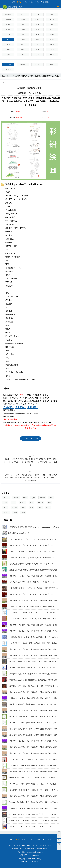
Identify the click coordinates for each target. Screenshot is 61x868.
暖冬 (48, 508)
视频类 (23, 64)
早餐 (32, 508)
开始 (50, 503)
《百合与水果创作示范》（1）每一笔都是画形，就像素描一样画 (31, 594)
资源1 (19, 2)
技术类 (52, 30)
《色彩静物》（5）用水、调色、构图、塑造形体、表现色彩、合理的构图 (34, 698)
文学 (52, 25)
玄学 (37, 40)
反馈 (43, 2)
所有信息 (8, 15)
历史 (23, 45)
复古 (32, 503)
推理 (37, 35)
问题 (48, 2)
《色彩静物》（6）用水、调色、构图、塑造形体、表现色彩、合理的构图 (34, 631)
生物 (8, 50)
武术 (37, 30)
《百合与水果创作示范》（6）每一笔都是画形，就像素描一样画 (31, 582)
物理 (37, 50)
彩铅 (33, 498)
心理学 (23, 40)
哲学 (52, 40)
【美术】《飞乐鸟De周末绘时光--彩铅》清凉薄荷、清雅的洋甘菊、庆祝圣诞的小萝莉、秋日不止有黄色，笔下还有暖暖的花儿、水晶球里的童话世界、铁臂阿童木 (30, 476)
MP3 (52, 55)
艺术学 (52, 20)
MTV (23, 15)
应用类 (52, 64)
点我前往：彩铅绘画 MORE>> (30, 88)
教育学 (8, 30)
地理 (52, 45)
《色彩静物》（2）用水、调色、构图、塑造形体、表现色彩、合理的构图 (34, 741)
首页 (13, 2)
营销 (52, 35)
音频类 (8, 69)
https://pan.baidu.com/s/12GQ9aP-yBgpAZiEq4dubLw (21, 413)
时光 (25, 498)
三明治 (22, 503)
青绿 (15, 513)
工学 (37, 15)
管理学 (8, 25)
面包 (40, 508)
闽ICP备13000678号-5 (29, 862)
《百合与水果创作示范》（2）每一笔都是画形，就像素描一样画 (31, 558)
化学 (23, 50)
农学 (23, 25)
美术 (8, 40)
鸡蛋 (14, 503)
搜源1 (31, 2)
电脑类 (23, 20)
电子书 (8, 64)
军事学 (37, 20)
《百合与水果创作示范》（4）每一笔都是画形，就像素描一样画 (31, 545)
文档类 (37, 64)
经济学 (23, 30)
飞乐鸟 (6, 498)
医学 (52, 15)
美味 (23, 508)
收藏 (37, 55)
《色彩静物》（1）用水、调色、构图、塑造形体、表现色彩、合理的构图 (34, 625)
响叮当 (14, 508)
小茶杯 (41, 503)
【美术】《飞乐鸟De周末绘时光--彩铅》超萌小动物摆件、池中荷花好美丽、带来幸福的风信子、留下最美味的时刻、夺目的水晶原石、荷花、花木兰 (30, 460)
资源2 (25, 2)
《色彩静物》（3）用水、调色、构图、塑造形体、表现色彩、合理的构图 (34, 808)
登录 (59, 6)
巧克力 (6, 513)
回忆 (51, 498)
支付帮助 (32, 407)
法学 (23, 35)
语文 (23, 55)
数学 (8, 55)
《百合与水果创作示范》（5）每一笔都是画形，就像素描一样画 (31, 606)
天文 (8, 45)
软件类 (8, 20)
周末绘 (16, 498)
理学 (37, 25)
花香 (5, 503)
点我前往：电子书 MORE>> (30, 93)
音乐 (8, 35)
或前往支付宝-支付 (32, 438)
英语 (52, 50)
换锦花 (42, 498)
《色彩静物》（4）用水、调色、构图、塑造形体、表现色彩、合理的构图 (34, 576)
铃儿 (5, 508)
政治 (37, 45)
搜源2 (37, 2)
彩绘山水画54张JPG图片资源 (18, 533)
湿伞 (23, 513)
